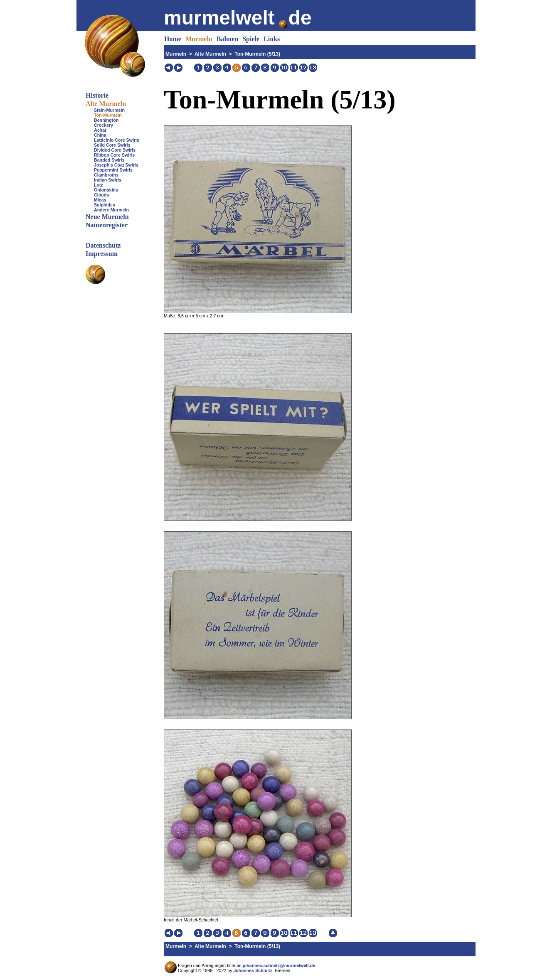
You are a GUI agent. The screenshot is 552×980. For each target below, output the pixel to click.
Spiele (251, 39)
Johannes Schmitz (253, 970)
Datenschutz (103, 245)
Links (272, 39)
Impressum (102, 254)
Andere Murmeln (111, 210)
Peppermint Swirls (113, 170)
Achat (100, 130)
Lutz (99, 185)
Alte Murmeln (106, 104)
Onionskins (106, 190)
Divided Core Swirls (115, 150)
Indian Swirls (108, 180)
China (100, 135)
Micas (100, 200)
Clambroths (106, 175)
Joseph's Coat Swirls (116, 165)
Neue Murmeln (107, 217)
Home (173, 39)
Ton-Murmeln (108, 115)
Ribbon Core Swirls (114, 155)
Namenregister (107, 225)
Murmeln (199, 39)
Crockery (103, 125)
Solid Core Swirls (112, 145)
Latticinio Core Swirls (117, 140)
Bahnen (227, 39)
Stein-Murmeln (109, 110)
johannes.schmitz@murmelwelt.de (279, 965)
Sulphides (105, 205)
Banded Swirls (109, 160)
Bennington (106, 120)
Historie (97, 95)
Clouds (101, 195)
